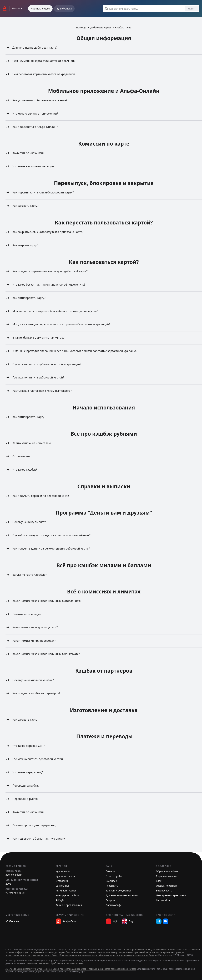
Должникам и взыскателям (122, 895)
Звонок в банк (14, 875)
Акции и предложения (69, 905)
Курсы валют (63, 871)
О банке (110, 871)
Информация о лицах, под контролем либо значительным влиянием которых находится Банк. (107, 955)
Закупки (111, 900)
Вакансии (111, 881)
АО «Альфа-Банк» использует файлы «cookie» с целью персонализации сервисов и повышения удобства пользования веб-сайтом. (71, 969)
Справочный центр (167, 876)
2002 (8, 884)
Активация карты (66, 891)
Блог (159, 881)
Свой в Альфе (114, 905)
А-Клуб (60, 900)
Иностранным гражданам (171, 895)
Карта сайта (163, 900)
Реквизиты (112, 886)
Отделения (62, 881)
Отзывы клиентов (166, 886)
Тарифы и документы (118, 891)
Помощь (81, 27)
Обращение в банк (167, 871)
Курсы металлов (65, 876)
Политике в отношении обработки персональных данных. (55, 963)
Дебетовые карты (101, 27)
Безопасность (164, 891)
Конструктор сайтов (67, 895)
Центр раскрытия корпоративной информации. (135, 952)
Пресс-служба (114, 876)
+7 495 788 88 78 (15, 893)
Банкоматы (62, 886)
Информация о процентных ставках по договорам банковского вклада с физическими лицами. (63, 952)
